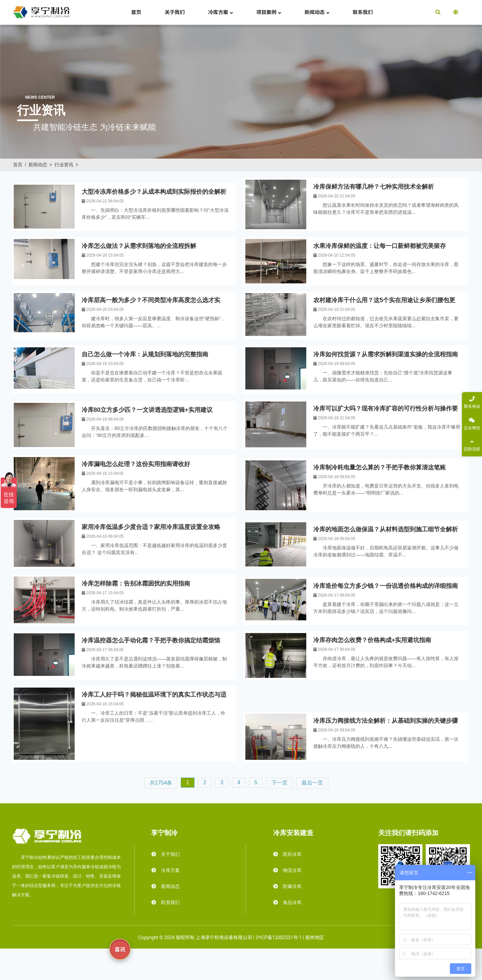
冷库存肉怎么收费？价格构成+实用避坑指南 (372, 640)
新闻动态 (38, 165)
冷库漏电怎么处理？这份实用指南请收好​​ (136, 464)
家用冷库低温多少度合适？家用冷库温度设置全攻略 (151, 527)
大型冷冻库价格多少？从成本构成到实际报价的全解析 (154, 192)
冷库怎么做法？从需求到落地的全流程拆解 (139, 246)
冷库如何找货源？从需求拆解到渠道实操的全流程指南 (386, 354)
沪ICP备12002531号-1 (278, 938)
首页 (18, 165)
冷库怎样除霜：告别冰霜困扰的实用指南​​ (136, 584)
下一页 (279, 783)
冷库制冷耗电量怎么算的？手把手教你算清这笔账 (380, 467)
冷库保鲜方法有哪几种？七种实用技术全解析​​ (374, 187)
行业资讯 (64, 165)
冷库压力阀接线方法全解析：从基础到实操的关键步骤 (386, 721)
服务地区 (315, 938)
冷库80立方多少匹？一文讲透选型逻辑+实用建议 (147, 410)
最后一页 (312, 783)
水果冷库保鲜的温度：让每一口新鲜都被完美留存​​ (380, 246)
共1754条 (161, 783)
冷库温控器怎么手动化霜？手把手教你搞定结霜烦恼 (151, 640)
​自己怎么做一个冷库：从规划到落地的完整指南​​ (145, 354)
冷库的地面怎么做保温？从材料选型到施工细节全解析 (386, 529)
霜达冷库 (334, 938)
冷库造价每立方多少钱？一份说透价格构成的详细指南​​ (386, 586)
